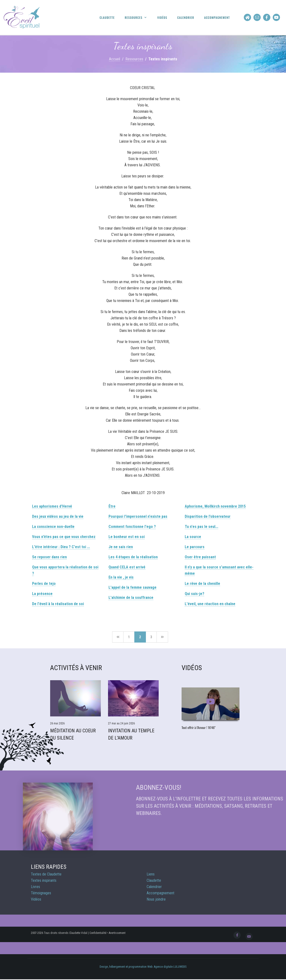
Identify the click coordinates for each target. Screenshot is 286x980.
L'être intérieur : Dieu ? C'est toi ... (61, 547)
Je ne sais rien (121, 547)
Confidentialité (98, 933)
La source (193, 537)
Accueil (115, 59)
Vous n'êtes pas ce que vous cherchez (64, 537)
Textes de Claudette (46, 874)
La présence (42, 594)
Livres (35, 887)
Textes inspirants (44, 880)
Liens (151, 874)
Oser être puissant (200, 557)
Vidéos (162, 18)
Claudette (107, 18)
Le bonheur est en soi (127, 537)
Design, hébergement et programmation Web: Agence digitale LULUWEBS (143, 967)
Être (112, 506)
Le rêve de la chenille (202, 584)
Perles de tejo (44, 584)
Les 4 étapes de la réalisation (133, 557)
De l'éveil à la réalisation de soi (58, 604)
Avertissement (117, 933)
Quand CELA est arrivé (127, 567)
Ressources (133, 18)
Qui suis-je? (194, 594)
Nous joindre (156, 899)
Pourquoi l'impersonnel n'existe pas (138, 516)
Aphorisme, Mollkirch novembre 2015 (215, 506)
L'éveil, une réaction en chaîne (210, 604)
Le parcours (195, 547)
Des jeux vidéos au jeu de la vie (58, 516)
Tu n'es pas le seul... (201, 527)
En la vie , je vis (121, 577)
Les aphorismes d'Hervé (52, 506)
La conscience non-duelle (53, 527)
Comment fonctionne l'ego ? (132, 527)
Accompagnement (217, 18)
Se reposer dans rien (49, 557)
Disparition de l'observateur (208, 516)
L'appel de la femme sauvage (133, 587)
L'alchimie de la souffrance (131, 598)
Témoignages (41, 893)
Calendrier (186, 18)
